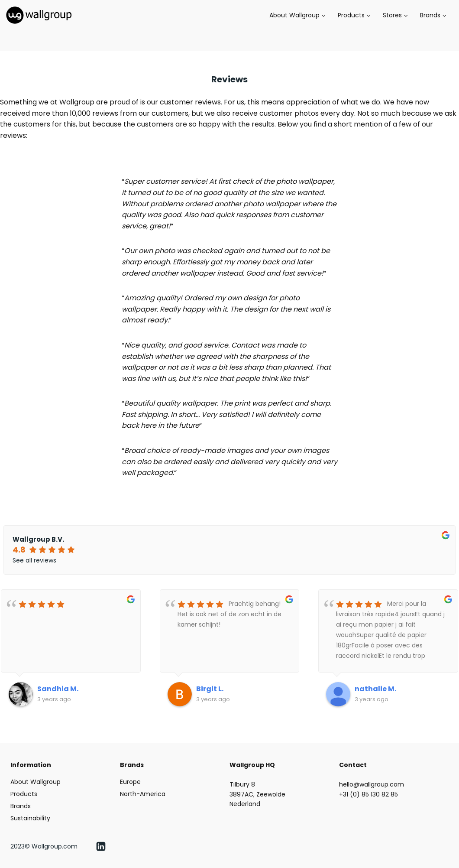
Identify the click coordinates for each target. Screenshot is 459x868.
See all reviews (34, 560)
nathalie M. (375, 689)
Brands (21, 806)
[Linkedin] (101, 846)
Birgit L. (210, 689)
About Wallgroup (36, 782)
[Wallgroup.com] (39, 15)
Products (24, 794)
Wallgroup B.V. (38, 539)
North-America (143, 794)
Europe (130, 782)
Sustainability (30, 818)
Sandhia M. (58, 689)
